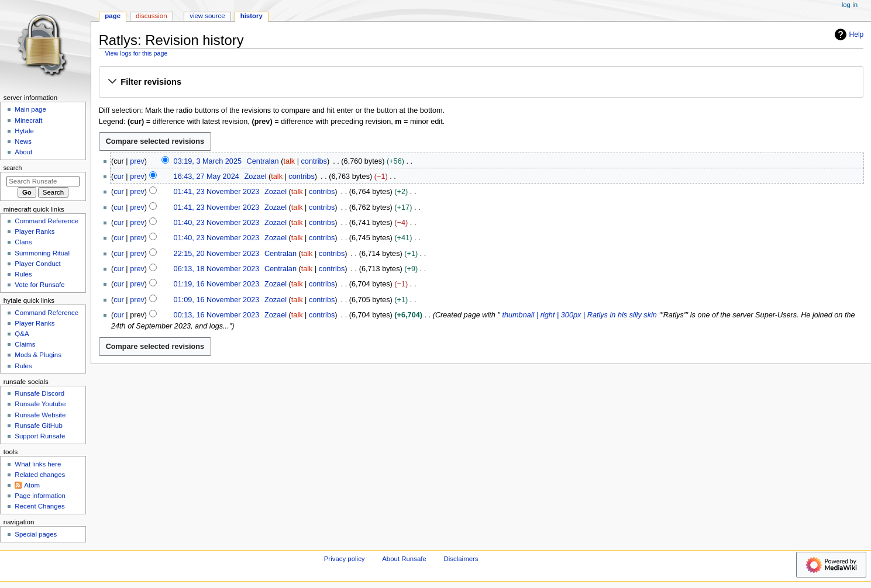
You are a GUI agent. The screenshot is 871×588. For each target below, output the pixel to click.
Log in (850, 5)
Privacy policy (345, 559)
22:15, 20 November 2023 (217, 254)
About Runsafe (404, 559)
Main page (30, 109)
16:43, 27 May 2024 (206, 177)
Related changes (40, 475)
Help (848, 34)
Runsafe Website (40, 415)
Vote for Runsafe (39, 285)
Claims (25, 344)
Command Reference (47, 221)
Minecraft (28, 120)
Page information (40, 496)
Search (13, 168)
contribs (314, 161)
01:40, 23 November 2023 (217, 223)
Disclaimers (461, 559)
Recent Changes (39, 506)
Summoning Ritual (42, 253)
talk (289, 161)
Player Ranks (35, 231)
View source (207, 16)
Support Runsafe (40, 436)
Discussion (151, 16)
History (252, 16)
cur (119, 177)
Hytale (24, 131)
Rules (23, 274)
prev (137, 161)
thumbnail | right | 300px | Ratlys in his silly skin (580, 315)
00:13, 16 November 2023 (217, 315)
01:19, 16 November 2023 (217, 284)
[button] (481, 82)
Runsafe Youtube (40, 404)
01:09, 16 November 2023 (217, 300)
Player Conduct (37, 264)
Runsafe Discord (39, 393)
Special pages (36, 534)
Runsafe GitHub (39, 426)
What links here (38, 464)
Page (113, 16)
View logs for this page (136, 53)
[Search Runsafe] (43, 181)
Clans (23, 242)
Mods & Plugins (38, 355)
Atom (32, 485)
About (23, 152)
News (23, 141)
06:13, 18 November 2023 (217, 269)
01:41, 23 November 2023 (217, 192)
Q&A (22, 334)
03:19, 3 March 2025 (208, 161)
